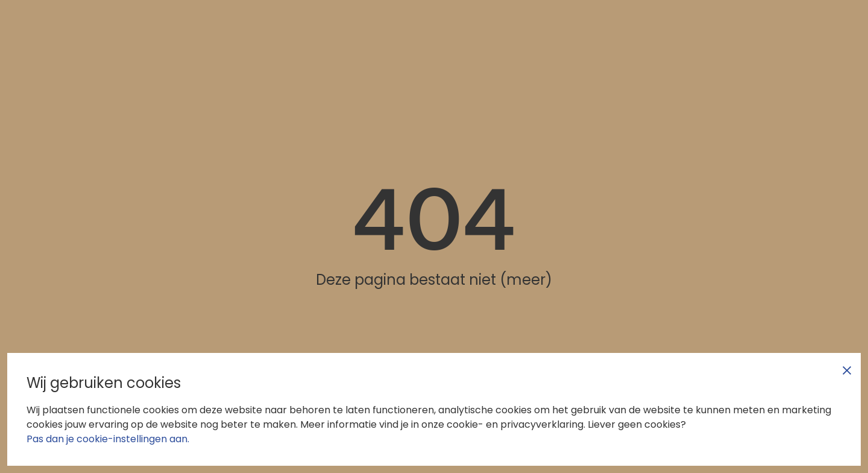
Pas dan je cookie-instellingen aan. (108, 439)
